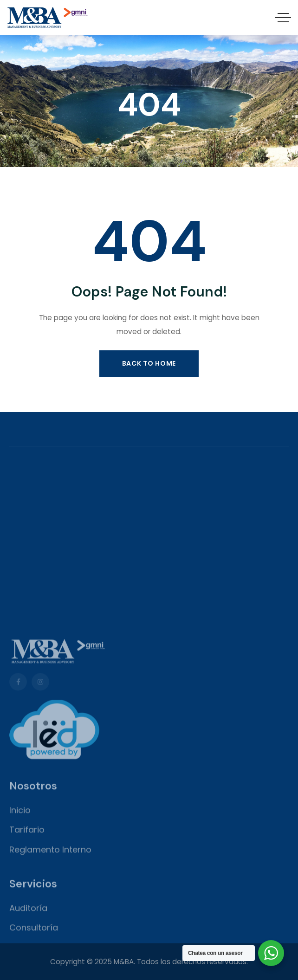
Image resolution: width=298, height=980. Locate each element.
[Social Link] (18, 812)
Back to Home (149, 363)
